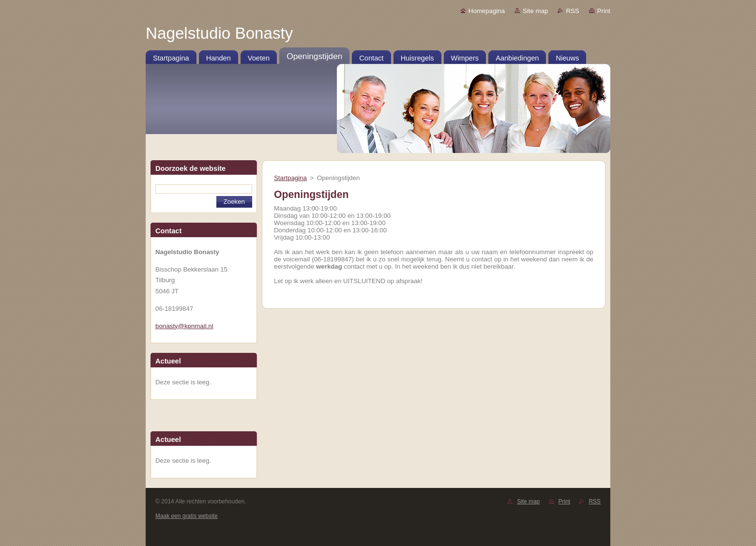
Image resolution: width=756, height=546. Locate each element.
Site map (535, 11)
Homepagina (487, 11)
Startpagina (290, 178)
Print (604, 11)
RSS (572, 11)
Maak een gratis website (187, 516)
